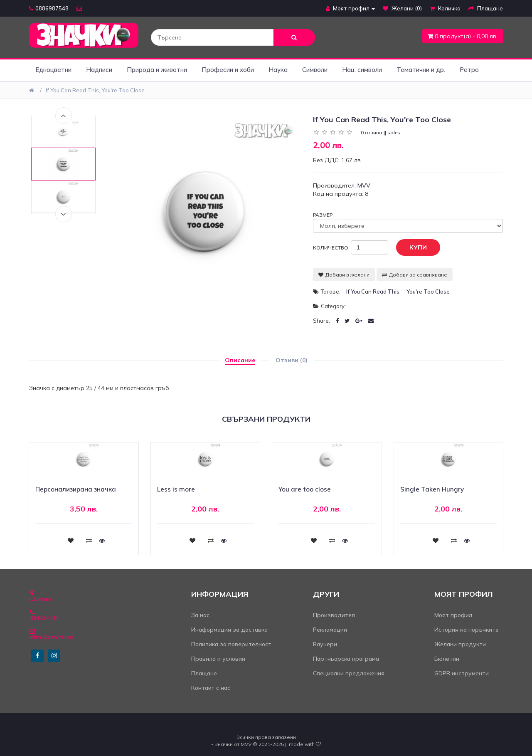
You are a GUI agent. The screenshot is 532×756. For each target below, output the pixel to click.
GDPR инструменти (462, 673)
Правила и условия (218, 659)
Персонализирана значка (76, 489)
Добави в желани (344, 275)
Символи (315, 70)
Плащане (204, 673)
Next (64, 214)
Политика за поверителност (231, 644)
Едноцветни (53, 70)
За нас (200, 615)
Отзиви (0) (292, 360)
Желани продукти (460, 644)
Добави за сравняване (415, 275)
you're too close (428, 292)
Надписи (99, 70)
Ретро (469, 70)
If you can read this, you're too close (95, 90)
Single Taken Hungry (432, 489)
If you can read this (373, 292)
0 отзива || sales (381, 132)
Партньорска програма (346, 659)
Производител (334, 615)
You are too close (305, 489)
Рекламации (330, 630)
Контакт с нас (211, 688)
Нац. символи (362, 70)
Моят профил (453, 615)
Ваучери (325, 644)
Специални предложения (349, 673)
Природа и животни (157, 70)
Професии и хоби (228, 70)
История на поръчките (467, 630)
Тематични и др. (421, 70)
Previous (64, 116)
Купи (412, 248)
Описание (240, 360)
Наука (278, 70)
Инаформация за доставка (229, 630)
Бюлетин (447, 659)
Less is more (176, 489)
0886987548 (49, 8)
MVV (364, 185)
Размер (323, 215)
